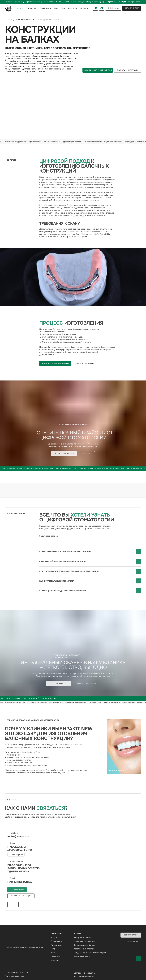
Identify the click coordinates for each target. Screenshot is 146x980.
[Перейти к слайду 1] (72, 136)
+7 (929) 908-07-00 (115, 2)
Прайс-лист (45, 8)
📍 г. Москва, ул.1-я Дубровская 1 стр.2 (87, 2)
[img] (73, 277)
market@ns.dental (134, 2)
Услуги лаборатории (25, 20)
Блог (63, 8)
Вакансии (73, 8)
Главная (9, 20)
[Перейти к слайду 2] (74, 136)
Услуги (20, 8)
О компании (31, 8)
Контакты (84, 8)
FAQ (56, 8)
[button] (132, 8)
